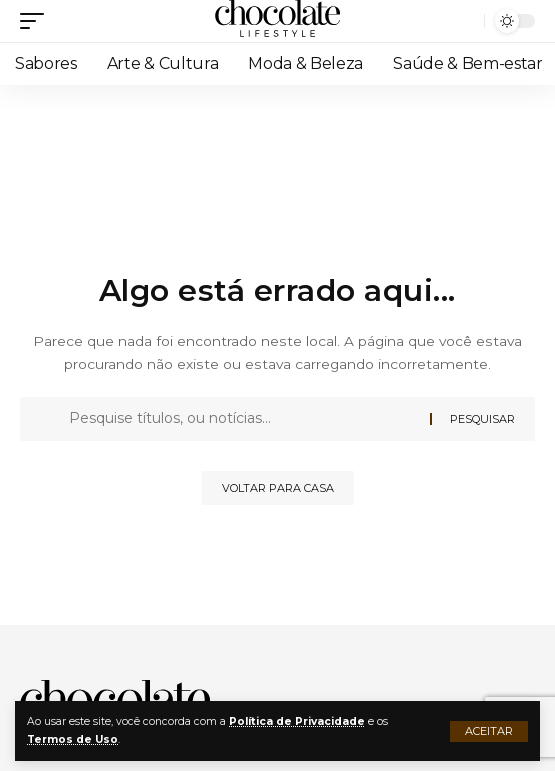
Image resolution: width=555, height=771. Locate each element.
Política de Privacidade (297, 721)
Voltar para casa (278, 488)
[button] (489, 731)
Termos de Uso (72, 739)
